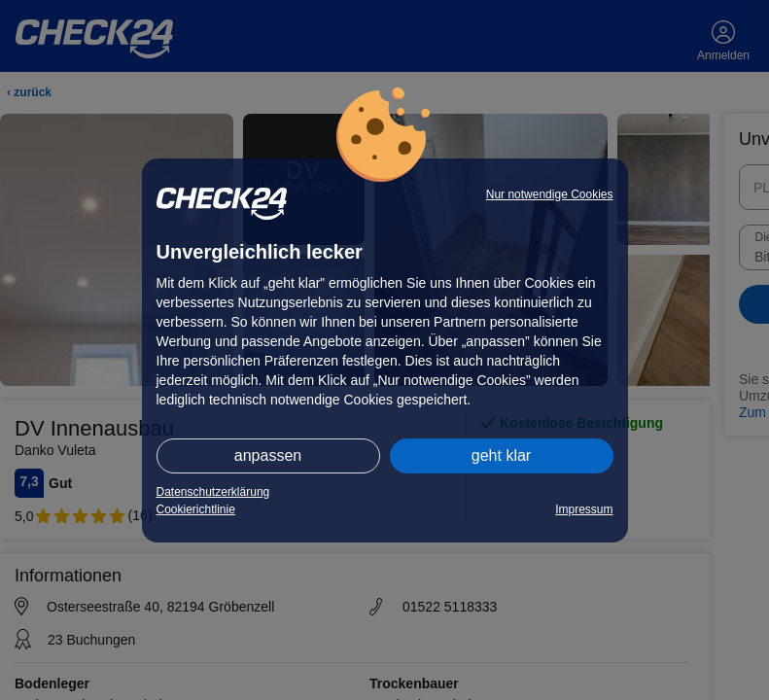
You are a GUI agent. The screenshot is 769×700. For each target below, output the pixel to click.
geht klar (501, 455)
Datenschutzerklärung (213, 492)
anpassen (268, 455)
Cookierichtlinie (196, 509)
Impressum (584, 509)
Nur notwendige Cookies (550, 194)
